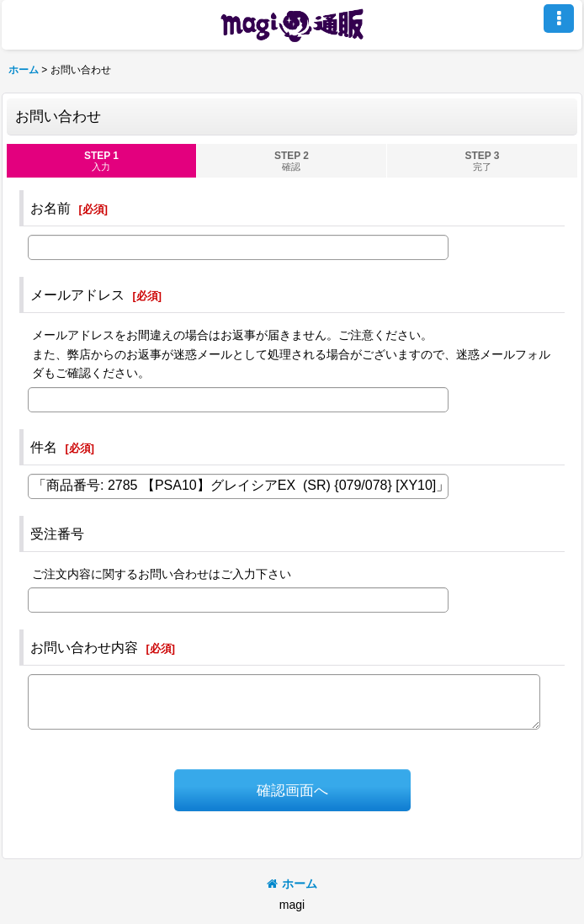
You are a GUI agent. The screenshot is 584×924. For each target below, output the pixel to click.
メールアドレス (77, 295)
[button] (559, 19)
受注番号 (57, 534)
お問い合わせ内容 (84, 647)
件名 (44, 447)
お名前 (50, 208)
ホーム (292, 884)
